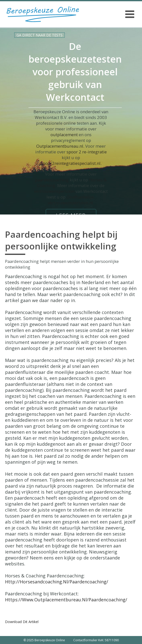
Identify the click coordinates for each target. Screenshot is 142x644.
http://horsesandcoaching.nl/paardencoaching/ (57, 582)
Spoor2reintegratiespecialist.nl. (71, 163)
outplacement (64, 135)
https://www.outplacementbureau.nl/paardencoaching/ (66, 600)
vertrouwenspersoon (54, 191)
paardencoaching (52, 180)
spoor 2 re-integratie (87, 152)
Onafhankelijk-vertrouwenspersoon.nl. (71, 200)
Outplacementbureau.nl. (60, 146)
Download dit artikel (22, 622)
